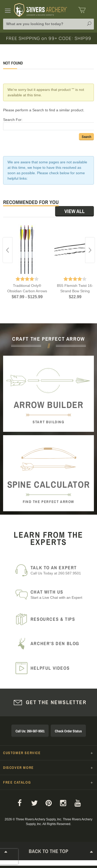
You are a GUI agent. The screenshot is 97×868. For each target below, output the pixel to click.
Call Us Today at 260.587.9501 (59, 570)
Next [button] (90, 250)
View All (74, 211)
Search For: (13, 120)
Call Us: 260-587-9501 (30, 731)
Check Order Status (68, 731)
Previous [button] (8, 250)
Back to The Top (49, 852)
